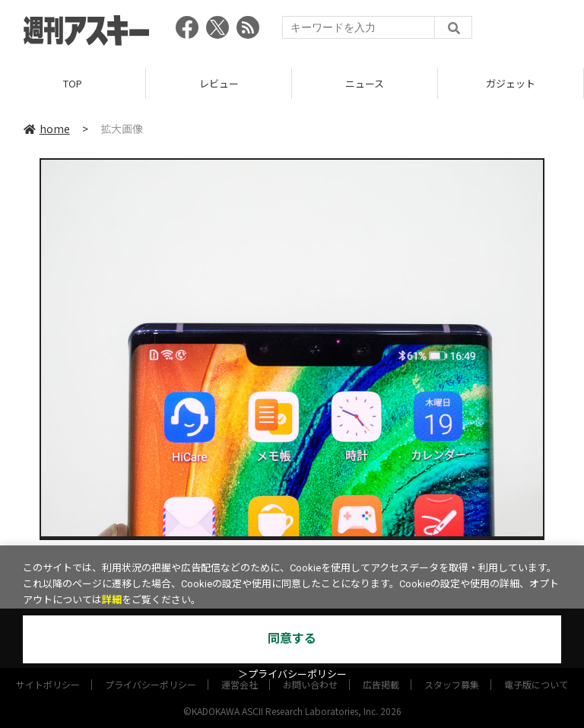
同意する (292, 639)
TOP (73, 83)
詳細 (112, 600)
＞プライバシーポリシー (292, 674)
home (47, 129)
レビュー (219, 83)
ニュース (365, 83)
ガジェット (511, 83)
